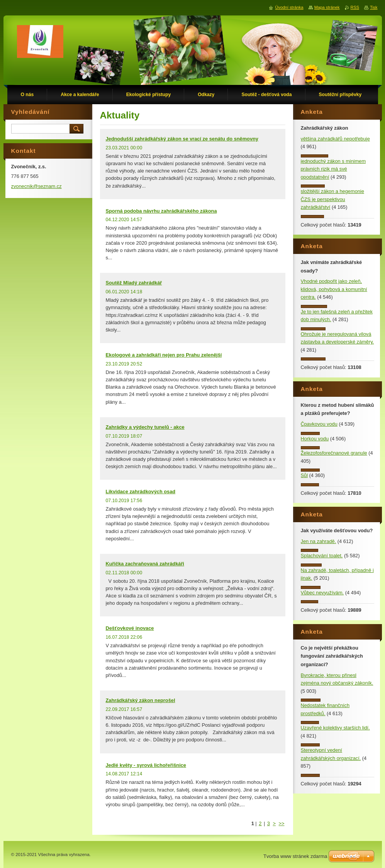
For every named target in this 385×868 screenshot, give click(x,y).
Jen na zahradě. (319, 541)
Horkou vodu (315, 439)
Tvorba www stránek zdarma (295, 856)
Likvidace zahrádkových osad (141, 492)
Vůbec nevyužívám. (322, 593)
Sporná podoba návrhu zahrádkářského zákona (161, 211)
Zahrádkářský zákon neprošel (141, 700)
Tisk (374, 7)
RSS (355, 7)
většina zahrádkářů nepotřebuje (335, 139)
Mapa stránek (327, 7)
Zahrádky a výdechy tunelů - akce (145, 427)
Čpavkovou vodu (319, 424)
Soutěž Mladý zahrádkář (134, 283)
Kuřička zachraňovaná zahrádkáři (145, 564)
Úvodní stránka (289, 7)
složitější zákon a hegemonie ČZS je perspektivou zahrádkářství (332, 199)
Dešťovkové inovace (130, 628)
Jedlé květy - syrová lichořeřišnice (146, 765)
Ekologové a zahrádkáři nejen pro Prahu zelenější (164, 355)
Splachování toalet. (322, 556)
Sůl (304, 475)
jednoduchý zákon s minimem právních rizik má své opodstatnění (333, 169)
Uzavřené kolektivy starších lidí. (335, 728)
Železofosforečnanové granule (334, 453)
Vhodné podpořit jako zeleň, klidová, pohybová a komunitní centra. (334, 289)
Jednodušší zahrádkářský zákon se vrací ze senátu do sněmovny (182, 139)
